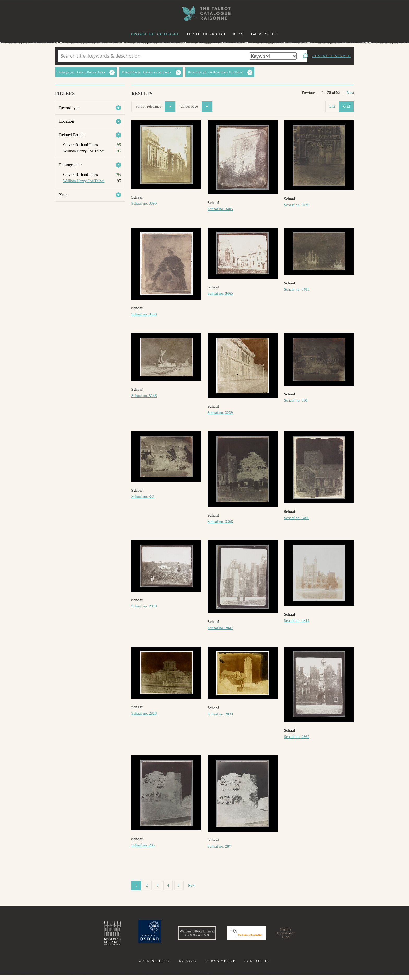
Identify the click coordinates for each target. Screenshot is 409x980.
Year (63, 195)
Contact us (257, 966)
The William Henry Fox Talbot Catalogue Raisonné (204, 13)
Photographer (70, 165)
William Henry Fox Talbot (84, 181)
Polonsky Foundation (251, 936)
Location (67, 121)
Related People (72, 135)
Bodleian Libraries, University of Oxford (89, 936)
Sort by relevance (156, 107)
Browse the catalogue (155, 34)
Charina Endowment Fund (304, 936)
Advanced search (332, 56)
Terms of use (221, 966)
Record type (69, 108)
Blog (238, 34)
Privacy (188, 966)
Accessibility (155, 966)
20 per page (196, 107)
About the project (206, 34)
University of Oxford (130, 936)
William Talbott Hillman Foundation (188, 936)
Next (350, 92)
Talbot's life (264, 34)
